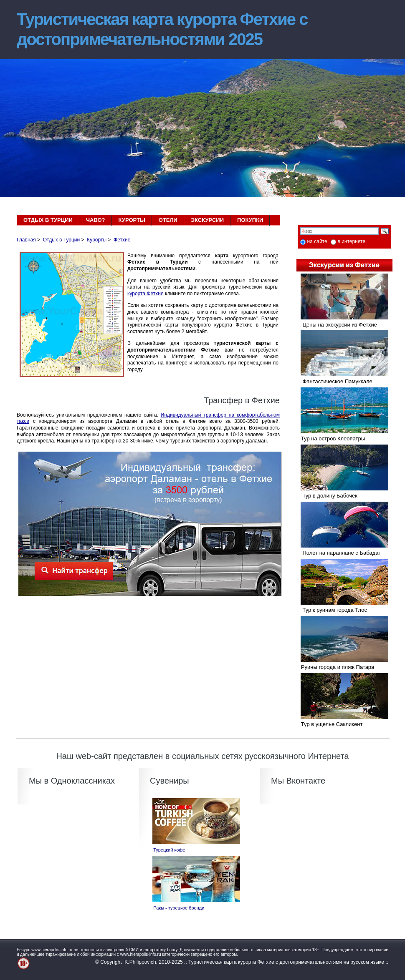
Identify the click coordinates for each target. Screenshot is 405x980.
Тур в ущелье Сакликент (329, 724)
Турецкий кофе (167, 850)
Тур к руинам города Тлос (332, 610)
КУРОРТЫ (132, 220)
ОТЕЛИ (168, 220)
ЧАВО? (96, 220)
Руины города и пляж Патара (335, 667)
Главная (26, 240)
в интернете (351, 241)
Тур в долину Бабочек (327, 496)
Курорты (97, 240)
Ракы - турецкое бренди (176, 908)
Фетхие (122, 240)
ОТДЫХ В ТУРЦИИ (48, 220)
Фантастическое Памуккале (334, 381)
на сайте (317, 241)
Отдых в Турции (62, 240)
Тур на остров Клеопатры (331, 438)
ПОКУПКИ (250, 220)
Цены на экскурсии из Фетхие (337, 325)
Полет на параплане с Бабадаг (338, 553)
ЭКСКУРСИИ (207, 220)
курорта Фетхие (146, 294)
